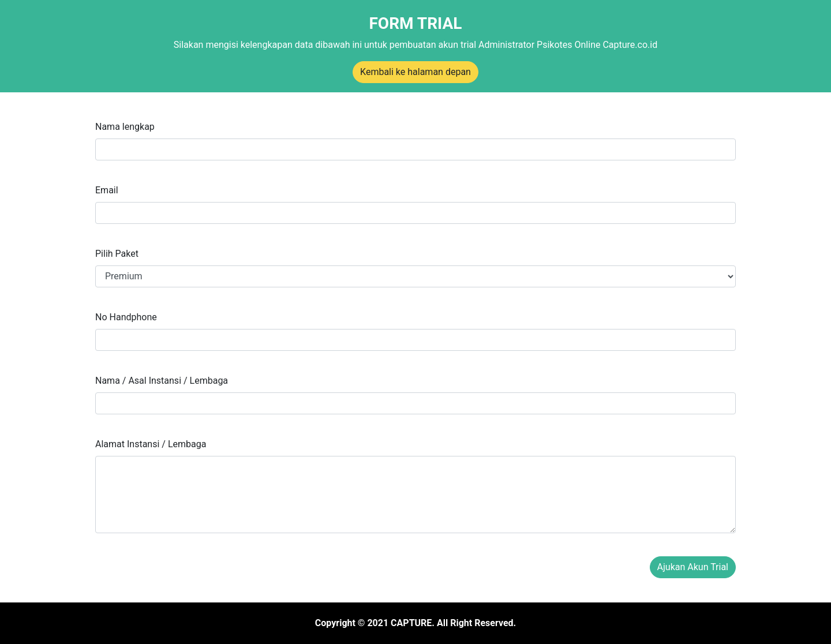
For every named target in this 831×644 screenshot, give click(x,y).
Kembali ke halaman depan (415, 72)
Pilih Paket (117, 254)
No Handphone (126, 317)
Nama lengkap (125, 127)
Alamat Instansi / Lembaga (151, 444)
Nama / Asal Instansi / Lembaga (162, 381)
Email (107, 190)
